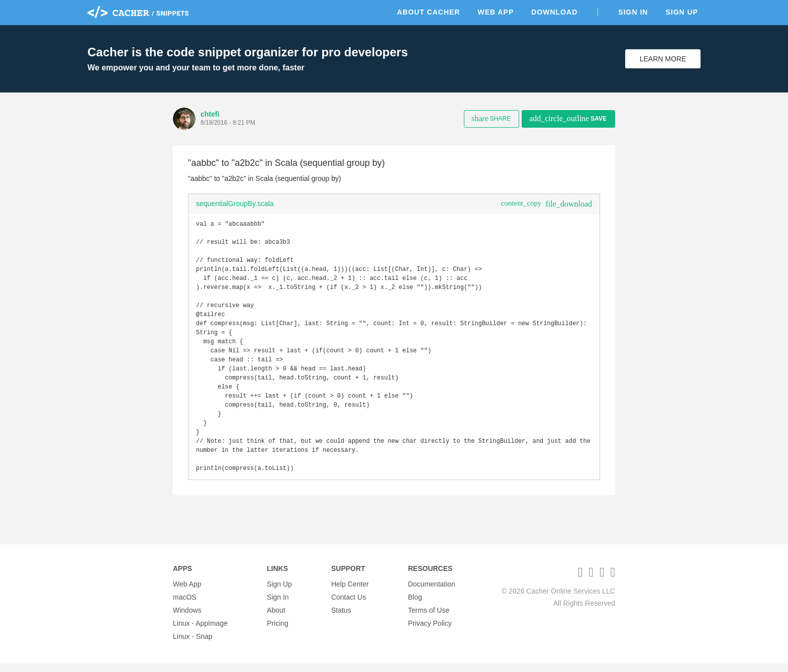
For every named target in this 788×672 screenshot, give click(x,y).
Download (554, 12)
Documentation (432, 593)
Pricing (278, 632)
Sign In (633, 12)
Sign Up (682, 12)
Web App (496, 12)
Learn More (663, 59)
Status (341, 619)
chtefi (210, 114)
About (276, 619)
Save (568, 118)
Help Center (350, 593)
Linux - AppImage (200, 632)
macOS (185, 606)
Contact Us (349, 606)
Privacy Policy (430, 632)
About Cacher (429, 12)
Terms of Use (429, 619)
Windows (187, 619)
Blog (415, 606)
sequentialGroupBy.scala (235, 204)
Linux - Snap (193, 645)
